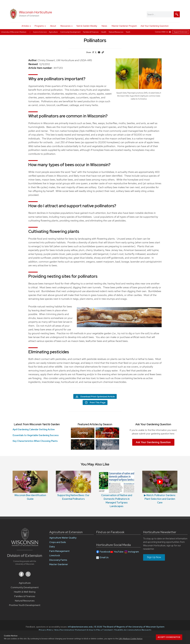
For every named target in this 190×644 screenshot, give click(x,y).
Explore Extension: (40, 32)
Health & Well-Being (25, 592)
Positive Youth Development (25, 605)
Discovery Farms (58, 560)
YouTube (119, 552)
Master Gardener (59, 564)
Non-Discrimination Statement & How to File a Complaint (84, 630)
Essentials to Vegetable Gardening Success (36, 435)
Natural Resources (25, 601)
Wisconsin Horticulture (36, 12)
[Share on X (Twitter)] (96, 53)
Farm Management (59, 551)
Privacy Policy (46, 630)
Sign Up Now (154, 557)
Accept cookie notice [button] (169, 637)
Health (104, 32)
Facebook (105, 552)
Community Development (25, 587)
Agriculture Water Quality (63, 538)
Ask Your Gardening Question (155, 26)
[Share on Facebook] (93, 53)
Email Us (104, 557)
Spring (83, 433)
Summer (107, 433)
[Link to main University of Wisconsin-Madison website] (25, 545)
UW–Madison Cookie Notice (131, 639)
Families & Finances (25, 596)
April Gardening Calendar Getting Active (34, 429)
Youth (128, 32)
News (104, 26)
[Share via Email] (99, 53)
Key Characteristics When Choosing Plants (35, 441)
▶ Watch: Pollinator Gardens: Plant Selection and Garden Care (160, 499)
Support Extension (181, 32)
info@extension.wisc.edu (80, 627)
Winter (107, 444)
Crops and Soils (58, 542)
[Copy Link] (103, 53)
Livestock (55, 555)
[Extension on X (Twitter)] (28, 576)
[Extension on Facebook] (22, 576)
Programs (39, 26)
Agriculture (25, 583)
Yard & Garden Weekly (87, 26)
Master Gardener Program (124, 26)
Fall (83, 444)
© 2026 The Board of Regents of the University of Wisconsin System (129, 627)
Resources (65, 26)
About (53, 26)
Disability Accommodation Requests (133, 630)
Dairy (52, 547)
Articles (25, 26)
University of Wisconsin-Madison (14, 32)
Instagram (133, 552)
